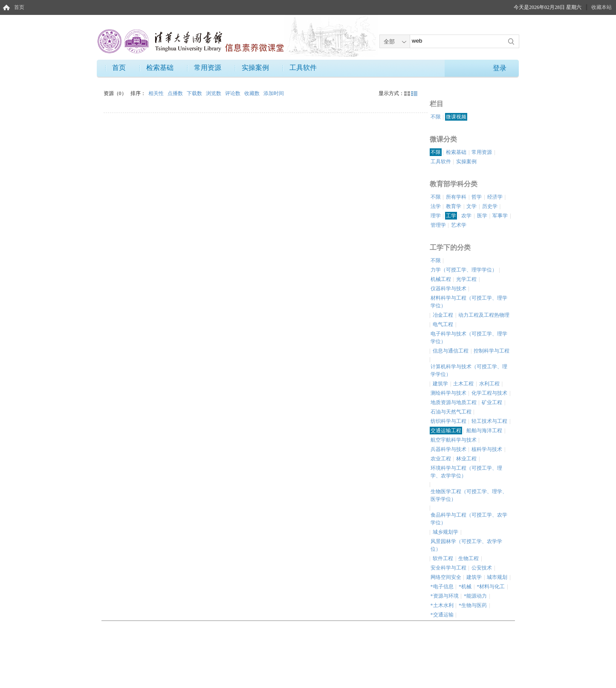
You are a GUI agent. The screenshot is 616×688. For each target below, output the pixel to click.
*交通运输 (442, 615)
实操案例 (255, 68)
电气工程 (443, 324)
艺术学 (459, 225)
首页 (19, 7)
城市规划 (497, 577)
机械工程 (441, 279)
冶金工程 (443, 315)
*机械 (465, 587)
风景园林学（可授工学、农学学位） (466, 545)
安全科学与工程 (448, 568)
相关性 (157, 93)
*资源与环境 (445, 596)
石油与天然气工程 (451, 412)
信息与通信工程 (451, 351)
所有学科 (456, 197)
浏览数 (214, 93)
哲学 (477, 197)
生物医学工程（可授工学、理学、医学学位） (469, 495)
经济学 (495, 197)
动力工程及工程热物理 (484, 315)
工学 (451, 216)
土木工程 (463, 384)
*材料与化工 (491, 587)
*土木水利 (442, 605)
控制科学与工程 (492, 351)
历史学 (490, 206)
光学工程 (466, 279)
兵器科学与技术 (448, 449)
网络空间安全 (446, 577)
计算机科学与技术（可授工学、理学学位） (469, 370)
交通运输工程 (446, 431)
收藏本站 (602, 7)
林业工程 (466, 459)
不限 (436, 117)
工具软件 (303, 68)
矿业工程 (492, 402)
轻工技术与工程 (489, 421)
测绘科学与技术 (448, 393)
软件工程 (443, 558)
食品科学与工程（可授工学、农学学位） (469, 519)
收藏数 (253, 93)
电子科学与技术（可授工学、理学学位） (469, 338)
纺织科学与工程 (448, 421)
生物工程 (469, 558)
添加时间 (274, 93)
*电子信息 (442, 587)
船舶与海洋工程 (484, 431)
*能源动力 (475, 596)
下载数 (195, 93)
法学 (436, 206)
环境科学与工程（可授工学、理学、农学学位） (466, 472)
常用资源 (208, 68)
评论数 (233, 93)
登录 (500, 68)
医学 (482, 216)
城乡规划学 (445, 532)
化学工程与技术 (489, 393)
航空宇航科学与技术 (454, 440)
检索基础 (160, 68)
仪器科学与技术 (448, 289)
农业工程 (441, 459)
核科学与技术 (487, 449)
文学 (471, 206)
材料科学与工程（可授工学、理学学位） (469, 302)
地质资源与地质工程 (454, 402)
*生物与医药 (473, 605)
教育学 (454, 206)
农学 (466, 216)
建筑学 (440, 384)
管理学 (438, 225)
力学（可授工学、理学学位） (464, 270)
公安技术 (482, 568)
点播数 (176, 93)
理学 (436, 216)
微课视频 (456, 117)
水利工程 (489, 384)
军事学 (500, 216)
